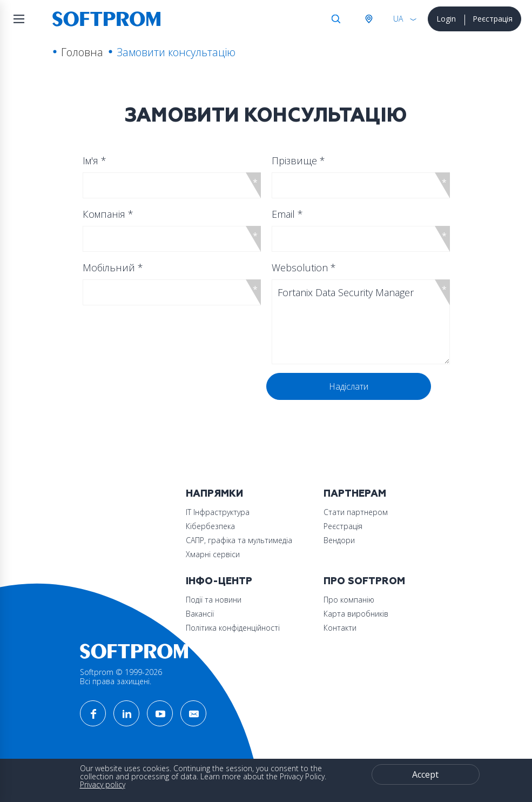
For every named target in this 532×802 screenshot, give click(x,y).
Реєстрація (493, 19)
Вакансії (200, 614)
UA (398, 19)
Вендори (339, 540)
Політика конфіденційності (233, 628)
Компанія (108, 214)
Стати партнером (356, 512)
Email (287, 214)
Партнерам (355, 494)
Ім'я (95, 161)
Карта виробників (356, 614)
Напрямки (214, 494)
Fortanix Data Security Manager (361, 322)
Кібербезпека (210, 526)
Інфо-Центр (219, 581)
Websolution (304, 268)
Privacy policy (103, 784)
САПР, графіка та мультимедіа (239, 540)
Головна (82, 52)
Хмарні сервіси (213, 554)
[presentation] (167, 394)
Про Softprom (364, 581)
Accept (425, 774)
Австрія (368, 19)
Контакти (340, 628)
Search (336, 19)
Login (446, 19)
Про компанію (349, 600)
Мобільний (113, 268)
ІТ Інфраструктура (218, 512)
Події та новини (214, 600)
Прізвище (298, 161)
